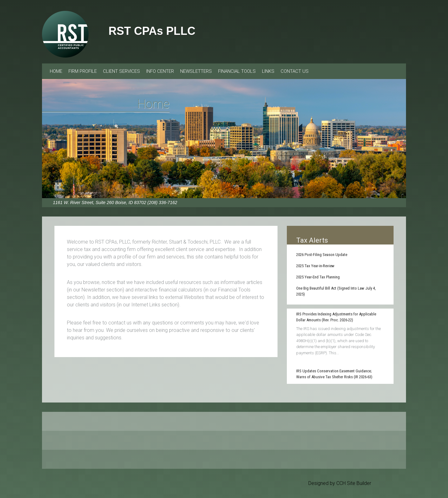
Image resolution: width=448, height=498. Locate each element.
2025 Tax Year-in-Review (315, 266)
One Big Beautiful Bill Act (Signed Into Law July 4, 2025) (336, 291)
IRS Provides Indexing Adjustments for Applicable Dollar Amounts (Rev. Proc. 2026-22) (336, 317)
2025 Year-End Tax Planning (318, 277)
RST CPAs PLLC (152, 31)
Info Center (160, 71)
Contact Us (295, 71)
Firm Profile (83, 71)
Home (56, 71)
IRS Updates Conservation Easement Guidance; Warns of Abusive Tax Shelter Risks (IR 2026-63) (334, 374)
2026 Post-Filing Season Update (322, 255)
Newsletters (196, 71)
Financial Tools (237, 71)
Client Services (121, 71)
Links (268, 71)
